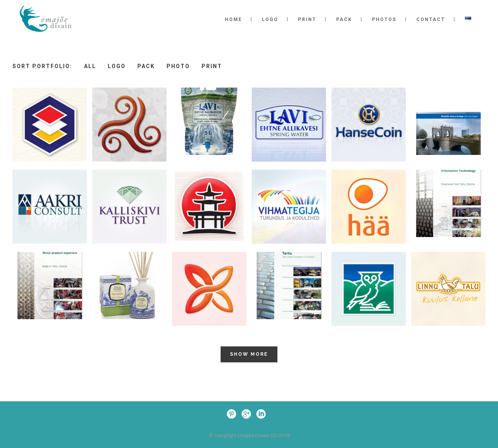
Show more (249, 354)
